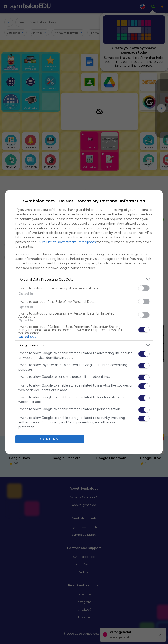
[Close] (154, 198)
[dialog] (84, 322)
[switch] (144, 288)
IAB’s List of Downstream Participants (66, 242)
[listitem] (84, 279)
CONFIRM (50, 439)
